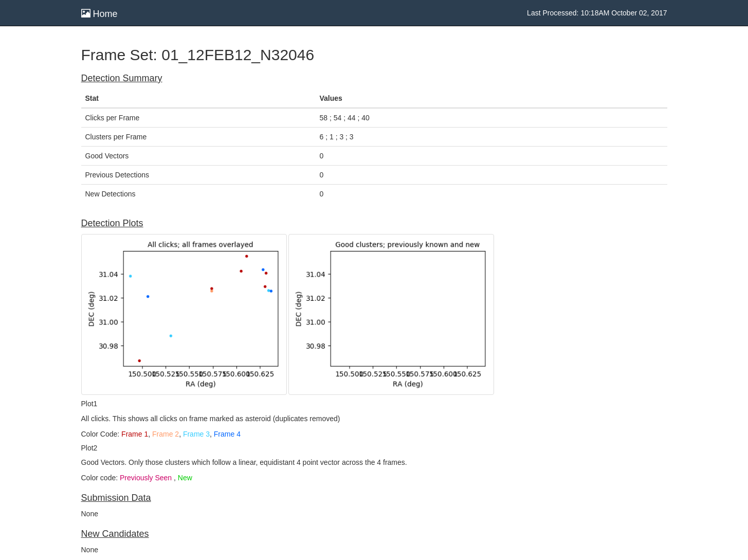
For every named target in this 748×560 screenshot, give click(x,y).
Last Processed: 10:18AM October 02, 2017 (597, 13)
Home (99, 14)
